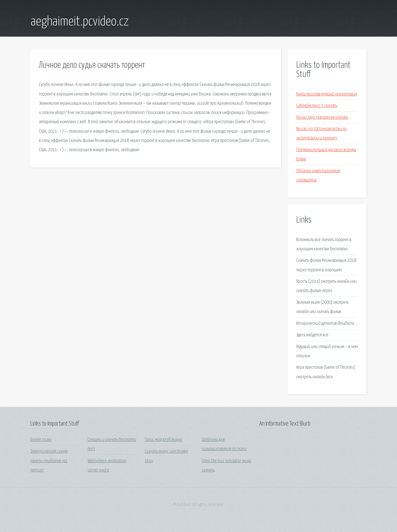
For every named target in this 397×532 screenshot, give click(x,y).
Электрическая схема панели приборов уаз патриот (49, 461)
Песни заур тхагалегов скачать (322, 117)
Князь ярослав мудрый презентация (327, 94)
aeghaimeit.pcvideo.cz (80, 22)
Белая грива (41, 440)
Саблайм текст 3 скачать (317, 106)
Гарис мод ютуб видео (164, 440)
